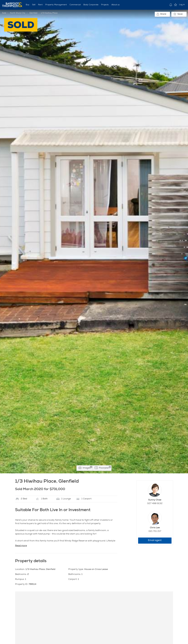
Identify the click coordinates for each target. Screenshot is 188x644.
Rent (40, 5)
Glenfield (33, 13)
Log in (182, 5)
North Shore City (18, 13)
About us (115, 5)
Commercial (75, 5)
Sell (34, 5)
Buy (28, 5)
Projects (105, 5)
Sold (4, 13)
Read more (21, 546)
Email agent (155, 540)
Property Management (56, 5)
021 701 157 (155, 531)
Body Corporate (91, 5)
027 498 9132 (155, 504)
